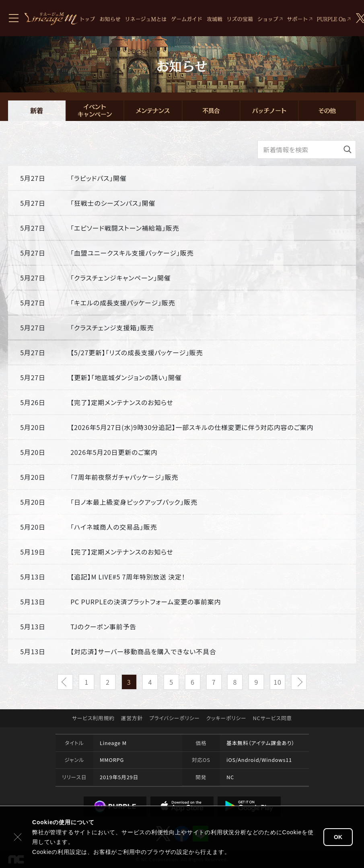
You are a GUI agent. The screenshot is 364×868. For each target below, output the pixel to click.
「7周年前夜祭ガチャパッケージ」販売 (124, 477)
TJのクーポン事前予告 (103, 626)
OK (338, 837)
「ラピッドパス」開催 (98, 178)
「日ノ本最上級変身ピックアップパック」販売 (134, 502)
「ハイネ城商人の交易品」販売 (114, 527)
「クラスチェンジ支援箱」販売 (112, 328)
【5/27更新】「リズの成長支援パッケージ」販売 (137, 352)
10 (277, 682)
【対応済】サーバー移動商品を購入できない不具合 (143, 651)
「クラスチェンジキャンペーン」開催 (120, 278)
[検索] (348, 149)
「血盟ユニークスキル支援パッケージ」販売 (132, 253)
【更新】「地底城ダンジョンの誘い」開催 (126, 377)
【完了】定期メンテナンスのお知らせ (122, 402)
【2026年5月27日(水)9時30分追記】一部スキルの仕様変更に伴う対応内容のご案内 (192, 427)
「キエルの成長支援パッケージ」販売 (123, 303)
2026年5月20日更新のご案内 (114, 452)
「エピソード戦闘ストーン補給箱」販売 (125, 228)
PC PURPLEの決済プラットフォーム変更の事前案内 (146, 602)
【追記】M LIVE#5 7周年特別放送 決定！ (128, 577)
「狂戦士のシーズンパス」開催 (113, 203)
